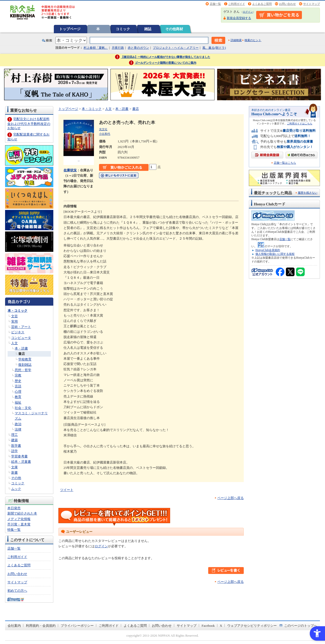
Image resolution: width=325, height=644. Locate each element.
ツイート (67, 490)
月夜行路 (118, 48)
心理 (18, 392)
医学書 (16, 446)
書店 (22, 354)
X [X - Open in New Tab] (221, 626)
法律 (18, 429)
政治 (18, 424)
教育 (18, 397)
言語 (18, 386)
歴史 (18, 381)
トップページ (70, 29)
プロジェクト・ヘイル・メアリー (176, 48)
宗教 (18, 375)
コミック (123, 29)
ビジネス (18, 332)
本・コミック (18, 311)
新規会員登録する (239, 18)
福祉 (18, 402)
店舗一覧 (215, 4)
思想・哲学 (23, 370)
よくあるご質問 (262, 4)
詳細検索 (236, 40)
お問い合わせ (287, 4)
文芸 (14, 316)
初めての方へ (17, 591)
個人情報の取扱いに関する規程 (275, 254)
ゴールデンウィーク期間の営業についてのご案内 (166, 63)
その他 (16, 478)
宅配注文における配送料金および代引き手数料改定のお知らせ (29, 123)
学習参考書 (19, 456)
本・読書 (21, 348)
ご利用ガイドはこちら (300, 123)
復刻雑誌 (25, 365)
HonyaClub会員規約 (268, 250)
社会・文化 (23, 408)
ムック (16, 489)
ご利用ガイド (237, 4)
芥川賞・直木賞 (19, 524)
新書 (14, 473)
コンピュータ (21, 338)
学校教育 (25, 359)
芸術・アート (21, 327)
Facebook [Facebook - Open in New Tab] (208, 626)
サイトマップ (312, 4)
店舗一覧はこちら (285, 163)
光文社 (103, 129)
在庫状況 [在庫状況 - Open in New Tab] (70, 170)
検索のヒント (253, 40)
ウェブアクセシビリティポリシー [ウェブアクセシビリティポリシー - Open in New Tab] (252, 626)
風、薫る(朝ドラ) (214, 48)
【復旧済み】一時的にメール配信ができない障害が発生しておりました (166, 57)
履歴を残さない (308, 193)
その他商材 (174, 29)
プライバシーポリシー (77, 626)
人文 (14, 343)
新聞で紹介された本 (22, 513)
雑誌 (148, 29)
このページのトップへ (301, 626)
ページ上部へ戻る (231, 498)
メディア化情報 (19, 519)
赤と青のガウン (138, 48)
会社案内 (14, 626)
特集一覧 (14, 530)
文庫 (14, 467)
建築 (14, 440)
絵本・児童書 (21, 462)
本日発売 (14, 508)
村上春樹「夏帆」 (96, 48)
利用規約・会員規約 (41, 626)
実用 (14, 321)
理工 (14, 435)
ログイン (248, 12)
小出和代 (105, 134)
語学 (14, 451)
